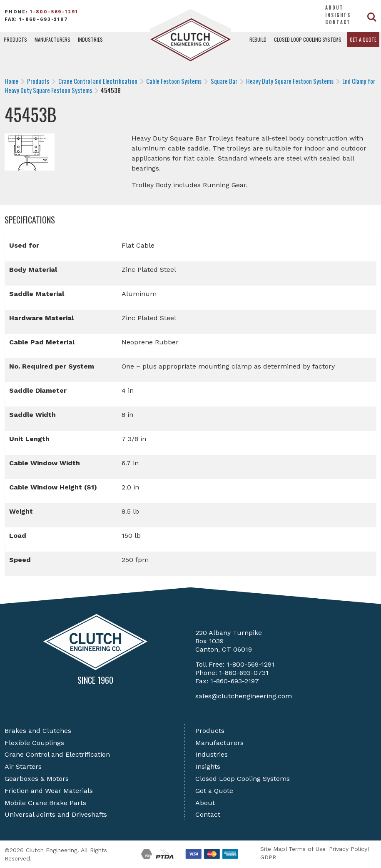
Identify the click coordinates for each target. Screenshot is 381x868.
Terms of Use (307, 849)
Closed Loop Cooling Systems (308, 39)
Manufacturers (52, 39)
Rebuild (258, 39)
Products (15, 39)
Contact (338, 22)
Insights (338, 15)
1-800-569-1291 (54, 12)
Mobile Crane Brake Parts (45, 803)
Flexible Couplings (34, 743)
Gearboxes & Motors (37, 779)
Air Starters (23, 766)
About (334, 8)
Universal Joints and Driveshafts (56, 814)
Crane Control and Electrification (57, 754)
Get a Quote (363, 39)
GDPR (268, 857)
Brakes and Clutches (38, 731)
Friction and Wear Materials (49, 791)
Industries (90, 39)
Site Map (273, 849)
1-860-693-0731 (244, 673)
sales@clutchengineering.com (244, 696)
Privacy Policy (348, 849)
